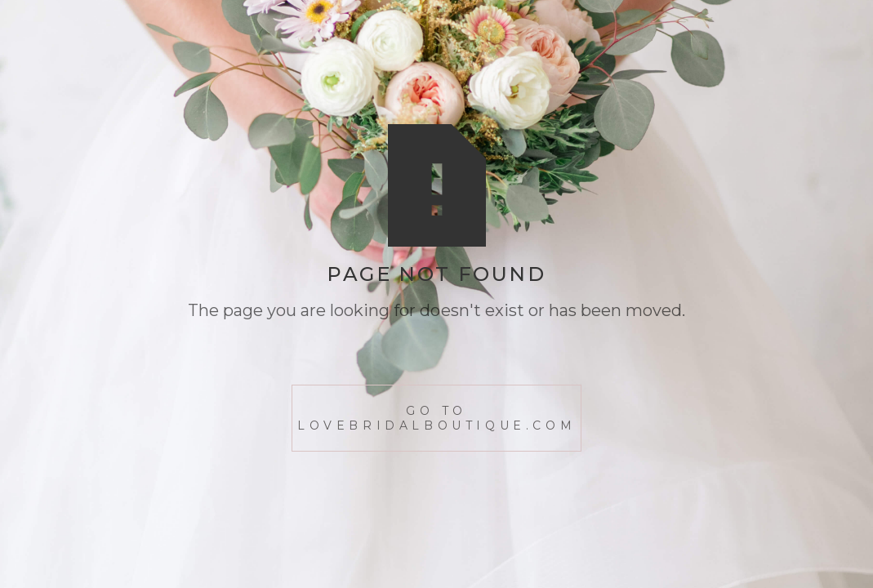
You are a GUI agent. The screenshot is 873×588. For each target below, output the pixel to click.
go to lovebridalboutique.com (436, 418)
